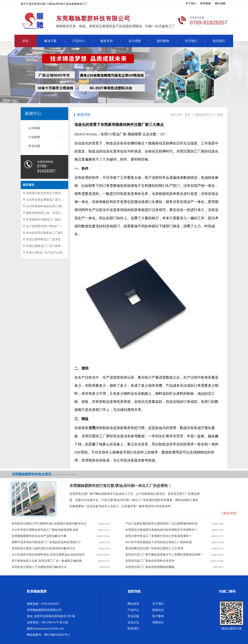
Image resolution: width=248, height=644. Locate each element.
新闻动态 (158, 610)
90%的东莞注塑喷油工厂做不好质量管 (50, 233)
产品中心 (79, 41)
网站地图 (220, 3)
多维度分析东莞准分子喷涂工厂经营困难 (52, 193)
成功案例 (163, 41)
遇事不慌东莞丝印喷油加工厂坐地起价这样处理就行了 (46, 542)
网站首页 (133, 604)
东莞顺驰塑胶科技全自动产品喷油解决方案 (39, 536)
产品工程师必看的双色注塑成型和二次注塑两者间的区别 (161, 524)
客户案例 (158, 616)
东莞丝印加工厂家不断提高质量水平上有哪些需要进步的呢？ (164, 555)
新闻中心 (33, 113)
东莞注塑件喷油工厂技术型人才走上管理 (52, 239)
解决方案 (50, 41)
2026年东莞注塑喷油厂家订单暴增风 (49, 200)
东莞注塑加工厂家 (190, 151)
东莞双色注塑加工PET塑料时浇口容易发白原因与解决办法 (49, 524)
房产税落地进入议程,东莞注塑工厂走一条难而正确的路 (47, 561)
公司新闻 (34, 128)
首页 (25, 41)
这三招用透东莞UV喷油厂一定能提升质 (51, 226)
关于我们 (191, 3)
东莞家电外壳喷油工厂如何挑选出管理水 (52, 220)
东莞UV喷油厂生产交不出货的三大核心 (51, 253)
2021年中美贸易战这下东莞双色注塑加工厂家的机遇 (159, 542)
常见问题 (34, 146)
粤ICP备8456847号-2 (57, 635)
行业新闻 (34, 137)
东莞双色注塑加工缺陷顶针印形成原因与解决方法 (43, 548)
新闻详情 (84, 115)
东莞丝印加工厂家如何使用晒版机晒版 (150, 567)
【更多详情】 (229, 513)
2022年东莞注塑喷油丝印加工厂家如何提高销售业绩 (45, 530)
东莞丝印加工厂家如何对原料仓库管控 (150, 561)
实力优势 (135, 41)
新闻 (220, 115)
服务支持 (107, 41)
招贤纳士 (158, 622)
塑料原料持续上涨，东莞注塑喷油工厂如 (52, 213)
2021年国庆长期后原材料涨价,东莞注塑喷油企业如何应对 (48, 555)
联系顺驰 (205, 3)
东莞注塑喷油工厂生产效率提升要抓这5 (51, 246)
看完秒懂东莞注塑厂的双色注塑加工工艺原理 (154, 548)
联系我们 (219, 41)
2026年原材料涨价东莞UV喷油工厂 (48, 206)
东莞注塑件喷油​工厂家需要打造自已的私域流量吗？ (159, 536)
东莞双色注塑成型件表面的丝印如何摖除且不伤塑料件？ (161, 530)
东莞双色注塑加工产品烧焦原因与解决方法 (39, 567)
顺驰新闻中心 (204, 115)
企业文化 (133, 622)
